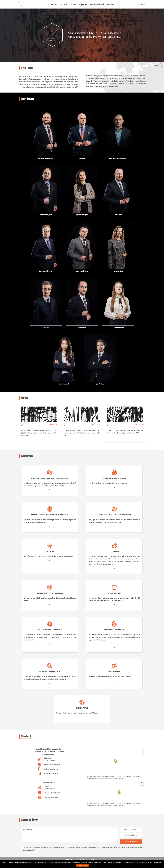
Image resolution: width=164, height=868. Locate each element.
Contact (111, 4)
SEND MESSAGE (131, 842)
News (73, 4)
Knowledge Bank (97, 4)
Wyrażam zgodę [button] (83, 865)
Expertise (83, 4)
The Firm (53, 4)
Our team (64, 4)
